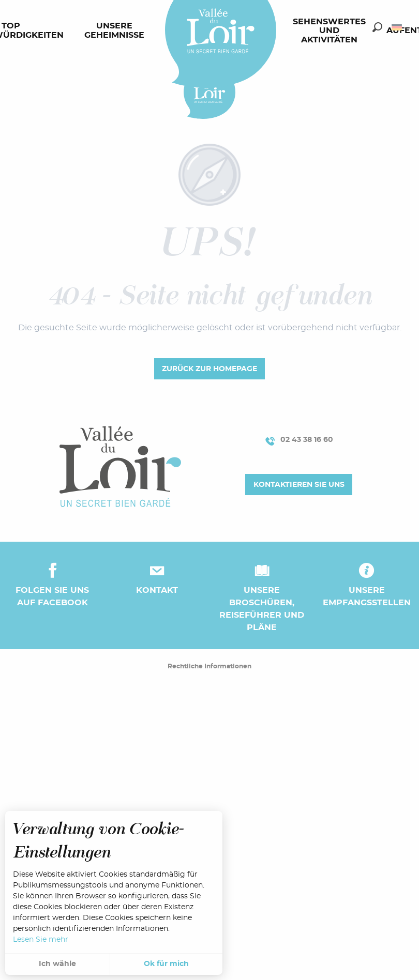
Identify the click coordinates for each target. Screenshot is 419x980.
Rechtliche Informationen (209, 666)
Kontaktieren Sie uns (299, 485)
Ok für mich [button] (166, 964)
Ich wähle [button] (57, 964)
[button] (377, 27)
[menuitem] (116, 31)
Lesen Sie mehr (41, 940)
